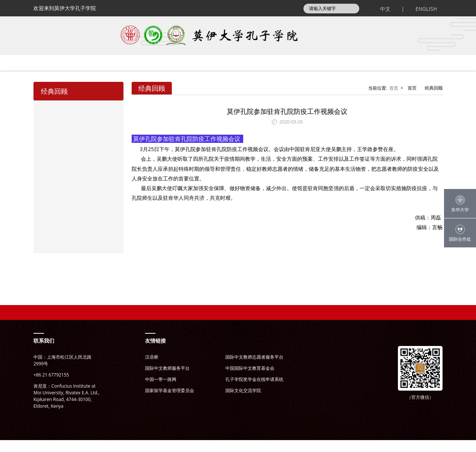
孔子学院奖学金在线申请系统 (254, 391)
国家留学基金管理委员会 (170, 402)
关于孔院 (111, 75)
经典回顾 (434, 100)
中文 (385, 9)
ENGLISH (426, 9)
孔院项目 (258, 75)
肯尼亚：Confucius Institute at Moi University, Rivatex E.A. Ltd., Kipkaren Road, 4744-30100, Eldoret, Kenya (67, 408)
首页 (54, 75)
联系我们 (44, 352)
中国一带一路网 (161, 391)
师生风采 (332, 75)
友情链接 (155, 352)
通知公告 (185, 75)
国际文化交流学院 (243, 402)
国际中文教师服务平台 (167, 380)
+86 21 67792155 (51, 387)
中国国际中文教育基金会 (250, 380)
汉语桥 (152, 369)
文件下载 (406, 75)
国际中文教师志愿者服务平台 (254, 369)
